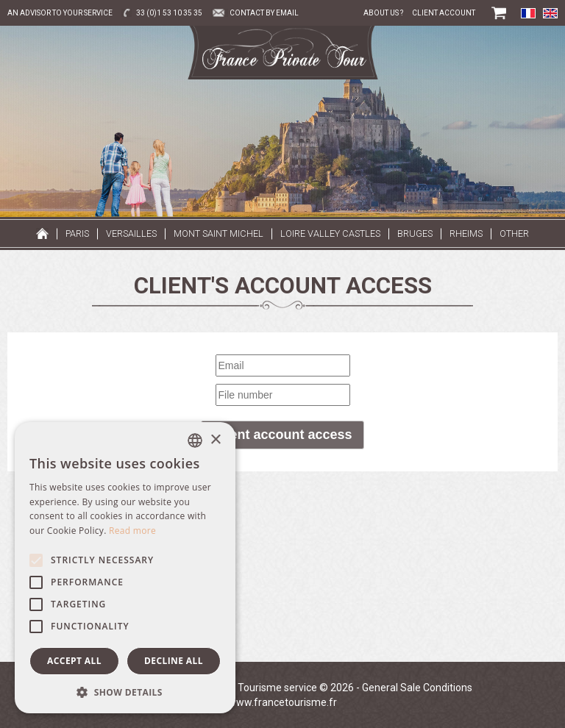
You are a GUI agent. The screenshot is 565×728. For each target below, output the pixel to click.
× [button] (215, 440)
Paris (77, 233)
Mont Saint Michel (218, 233)
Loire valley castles (330, 233)
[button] (125, 692)
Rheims (466, 233)
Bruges (415, 233)
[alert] (125, 568)
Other (514, 233)
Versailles (131, 233)
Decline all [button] (174, 661)
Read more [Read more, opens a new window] (132, 531)
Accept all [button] (74, 661)
